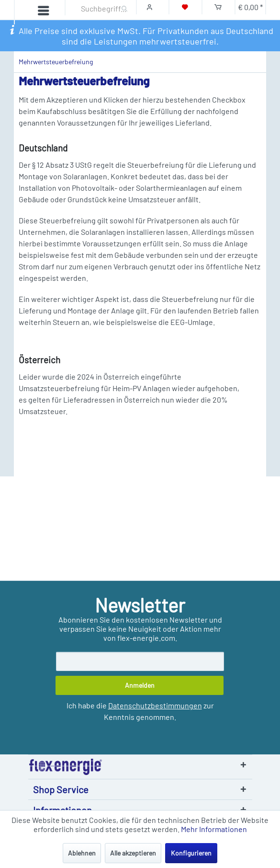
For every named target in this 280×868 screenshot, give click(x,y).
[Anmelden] (140, 685)
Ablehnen (82, 853)
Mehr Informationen (214, 829)
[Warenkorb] (218, 7)
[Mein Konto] (152, 7)
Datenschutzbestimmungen (155, 705)
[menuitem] (30, 12)
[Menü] (34, 12)
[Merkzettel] (185, 7)
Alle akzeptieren (133, 853)
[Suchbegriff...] (99, 8)
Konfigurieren (191, 853)
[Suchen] (124, 7)
